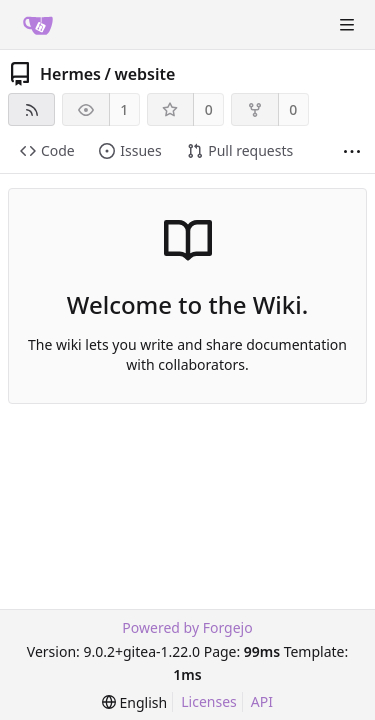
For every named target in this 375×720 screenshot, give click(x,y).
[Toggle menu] (347, 25)
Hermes (70, 74)
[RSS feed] (31, 109)
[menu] (134, 702)
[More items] (352, 151)
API (262, 701)
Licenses (209, 701)
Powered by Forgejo (187, 627)
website (144, 74)
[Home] (38, 25)
